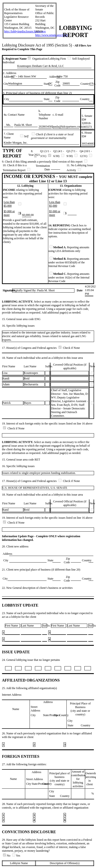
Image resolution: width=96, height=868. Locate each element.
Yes (16, 856)
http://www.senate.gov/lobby (52, 35)
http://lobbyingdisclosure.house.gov (25, 31)
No (7, 856)
